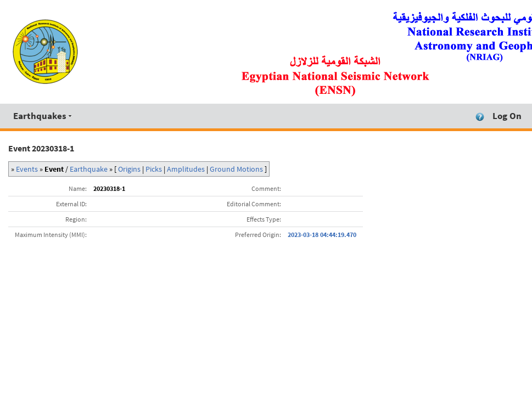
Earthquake (89, 169)
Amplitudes (186, 169)
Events (27, 169)
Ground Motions (236, 169)
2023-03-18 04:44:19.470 (322, 235)
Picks (154, 169)
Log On (507, 116)
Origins (129, 169)
